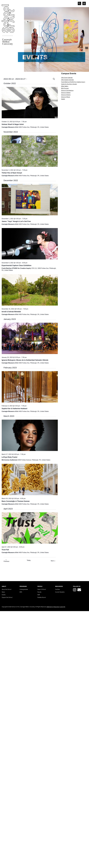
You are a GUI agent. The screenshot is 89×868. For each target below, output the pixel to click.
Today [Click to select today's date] (29, 560)
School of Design (66, 92)
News (3, 592)
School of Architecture (67, 90)
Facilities (57, 589)
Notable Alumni (42, 597)
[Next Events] (53, 561)
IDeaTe (63, 99)
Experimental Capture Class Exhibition (17, 265)
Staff (39, 595)
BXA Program (65, 88)
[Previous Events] (7, 561)
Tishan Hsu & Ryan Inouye (12, 173)
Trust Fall (5, 550)
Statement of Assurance (53, 607)
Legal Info (62, 607)
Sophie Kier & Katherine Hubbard (14, 409)
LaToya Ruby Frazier (10, 457)
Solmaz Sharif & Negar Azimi (13, 124)
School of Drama (66, 95)
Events (4, 595)
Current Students (60, 592)
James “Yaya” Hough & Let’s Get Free (16, 221)
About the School (7, 589)
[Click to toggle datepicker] (28, 79)
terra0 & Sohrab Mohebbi (11, 312)
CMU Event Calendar (67, 77)
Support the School (7, 597)
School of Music (66, 97)
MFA (21, 592)
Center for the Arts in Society (69, 84)
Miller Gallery (65, 86)
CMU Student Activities (67, 80)
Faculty (39, 592)
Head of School (42, 589)
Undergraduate (24, 589)
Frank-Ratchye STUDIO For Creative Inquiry (73, 82)
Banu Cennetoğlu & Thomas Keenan (16, 501)
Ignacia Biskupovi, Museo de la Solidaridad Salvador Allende (25, 360)
